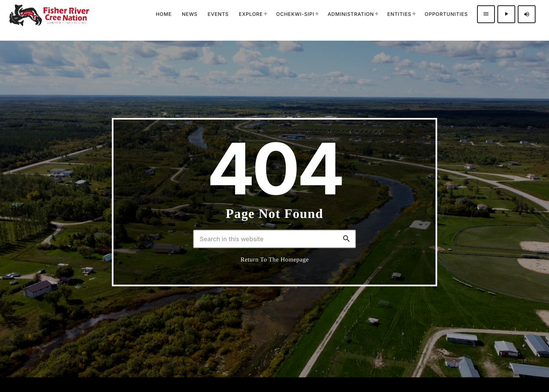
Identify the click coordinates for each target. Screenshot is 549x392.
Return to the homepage (275, 260)
